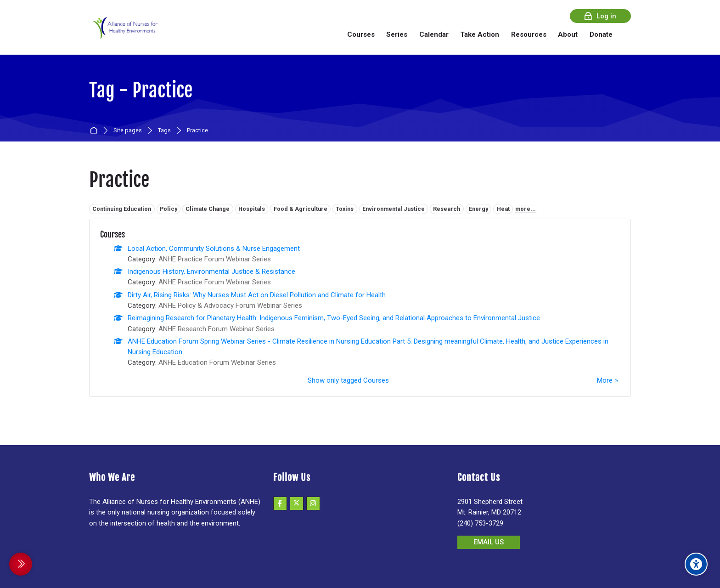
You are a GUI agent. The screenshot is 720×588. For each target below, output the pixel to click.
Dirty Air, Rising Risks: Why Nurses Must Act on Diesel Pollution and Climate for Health (257, 295)
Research (447, 209)
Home (95, 131)
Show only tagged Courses (348, 380)
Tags (164, 131)
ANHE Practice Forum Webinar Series (215, 259)
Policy (169, 209)
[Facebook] (280, 503)
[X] (297, 503)
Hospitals (252, 209)
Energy (478, 209)
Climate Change (208, 209)
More (605, 380)
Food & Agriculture (301, 209)
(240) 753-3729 (480, 523)
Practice (197, 131)
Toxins (345, 209)
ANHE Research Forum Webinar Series (217, 329)
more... (526, 209)
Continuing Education (122, 209)
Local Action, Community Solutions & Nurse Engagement (214, 249)
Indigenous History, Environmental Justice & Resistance (211, 271)
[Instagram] (313, 503)
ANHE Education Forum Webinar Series (217, 362)
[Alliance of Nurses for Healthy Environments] (124, 34)
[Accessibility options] (696, 564)
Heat (503, 209)
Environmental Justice (394, 209)
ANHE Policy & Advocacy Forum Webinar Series (230, 305)
